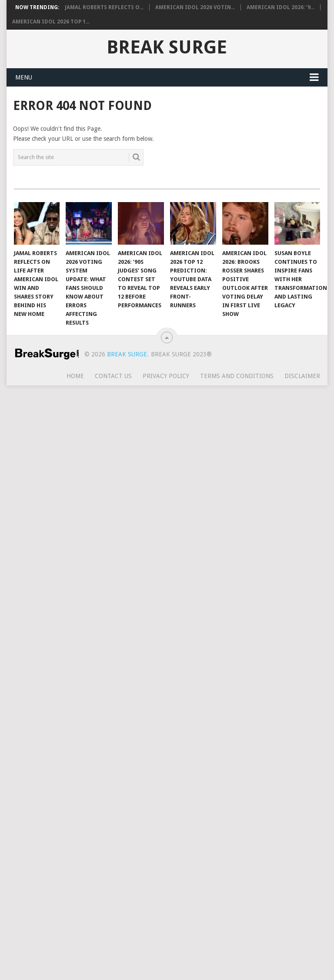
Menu (24, 77)
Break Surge (167, 47)
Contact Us (113, 376)
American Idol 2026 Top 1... (51, 22)
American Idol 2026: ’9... (281, 7)
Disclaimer (302, 376)
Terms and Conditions (237, 376)
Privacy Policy (166, 376)
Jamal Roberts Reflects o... (104, 7)
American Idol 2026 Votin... (195, 7)
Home (75, 376)
